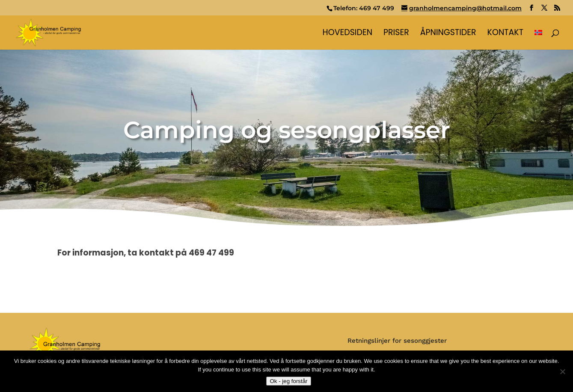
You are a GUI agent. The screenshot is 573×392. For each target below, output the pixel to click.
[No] (562, 371)
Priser (396, 34)
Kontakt (505, 34)
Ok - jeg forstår (288, 381)
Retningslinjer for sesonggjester (397, 341)
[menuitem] (538, 40)
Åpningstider (448, 34)
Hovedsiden (347, 34)
